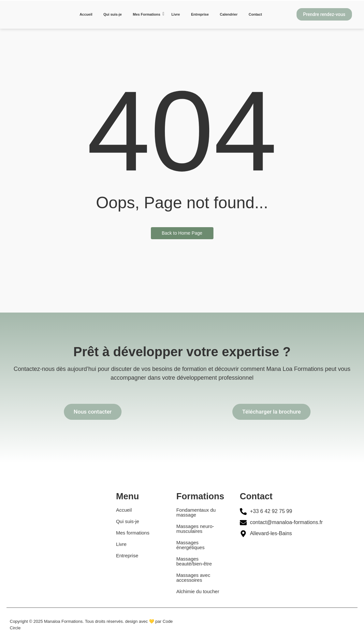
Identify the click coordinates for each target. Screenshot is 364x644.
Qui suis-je (112, 14)
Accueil (86, 14)
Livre (176, 14)
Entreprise (200, 14)
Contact (255, 14)
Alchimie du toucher (198, 591)
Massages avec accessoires (193, 578)
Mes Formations (148, 14)
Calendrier (229, 14)
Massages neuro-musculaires (195, 529)
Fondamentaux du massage (196, 512)
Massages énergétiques (190, 545)
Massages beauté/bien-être (194, 561)
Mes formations (133, 533)
